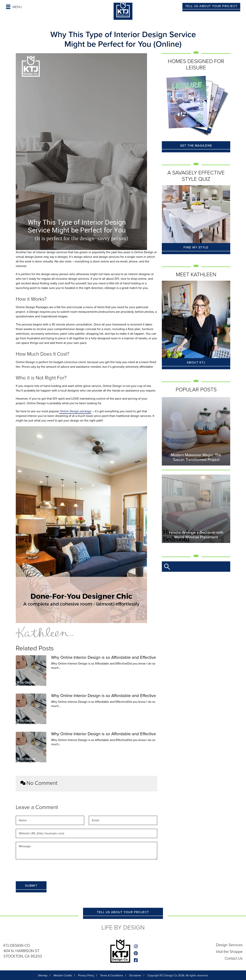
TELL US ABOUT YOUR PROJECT (211, 6)
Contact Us (233, 958)
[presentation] (45, 871)
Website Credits (63, 975)
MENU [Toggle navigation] (14, 7)
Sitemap (43, 975)
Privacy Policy (86, 975)
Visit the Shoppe (229, 951)
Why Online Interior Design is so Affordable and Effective (103, 657)
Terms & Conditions (112, 975)
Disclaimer (135, 975)
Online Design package (75, 411)
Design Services (229, 945)
